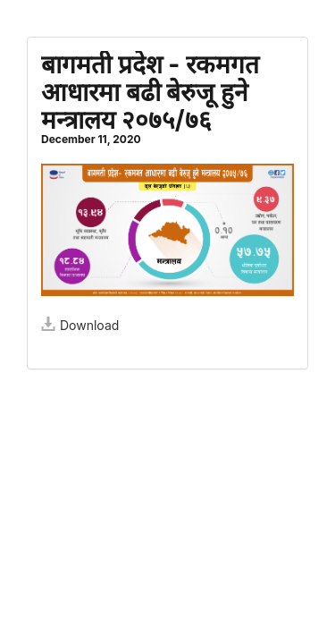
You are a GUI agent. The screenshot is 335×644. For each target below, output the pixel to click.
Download (80, 325)
